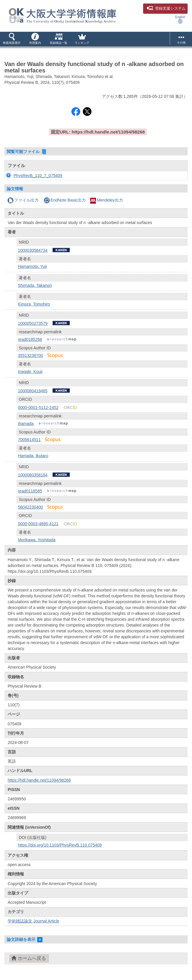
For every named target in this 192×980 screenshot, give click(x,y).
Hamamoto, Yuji (32, 266)
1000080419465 (33, 391)
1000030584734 (33, 250)
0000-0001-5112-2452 (38, 407)
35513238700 (30, 355)
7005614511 (29, 440)
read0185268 (30, 339)
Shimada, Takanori (35, 285)
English (180, 19)
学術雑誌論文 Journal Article (33, 921)
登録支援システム (166, 8)
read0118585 (30, 491)
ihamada (26, 424)
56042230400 (30, 507)
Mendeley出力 (107, 200)
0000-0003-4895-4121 (38, 524)
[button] (12, 39)
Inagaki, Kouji (30, 372)
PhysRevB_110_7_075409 (38, 176)
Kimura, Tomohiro (34, 304)
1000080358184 (33, 475)
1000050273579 (33, 323)
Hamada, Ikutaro (33, 456)
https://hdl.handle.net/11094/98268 (39, 780)
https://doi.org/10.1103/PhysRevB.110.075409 (60, 845)
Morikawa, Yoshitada (37, 540)
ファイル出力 (23, 200)
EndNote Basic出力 (65, 200)
